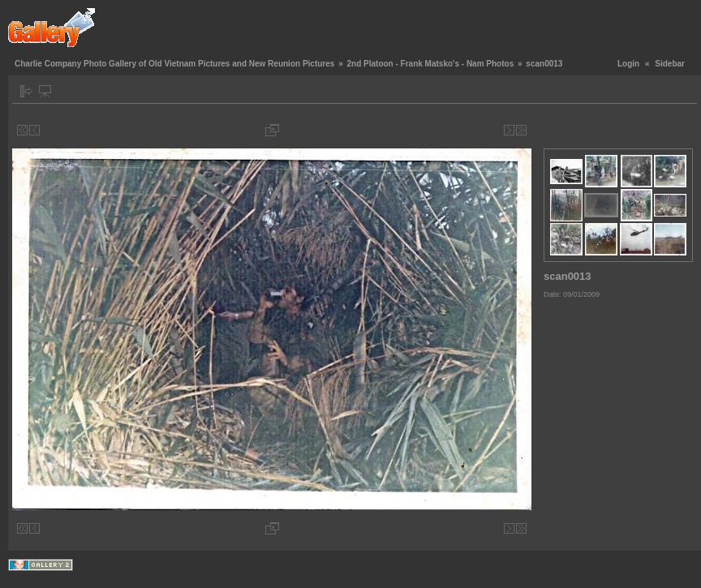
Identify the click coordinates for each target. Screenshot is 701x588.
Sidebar (670, 64)
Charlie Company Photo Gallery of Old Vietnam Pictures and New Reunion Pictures (174, 64)
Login (628, 64)
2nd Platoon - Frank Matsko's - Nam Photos (430, 64)
